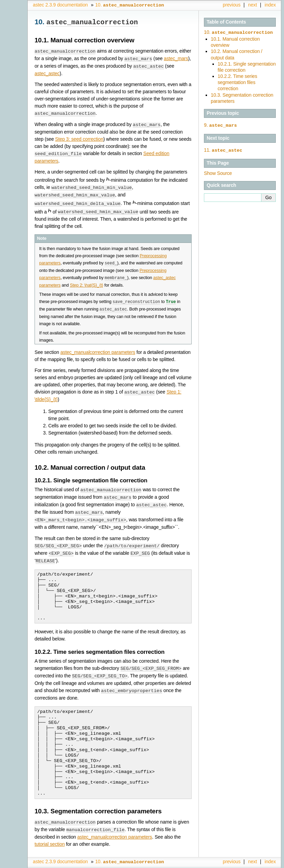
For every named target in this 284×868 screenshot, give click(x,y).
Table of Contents (226, 22)
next (253, 5)
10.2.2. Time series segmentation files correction (237, 82)
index (270, 5)
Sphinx (262, 863)
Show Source (218, 172)
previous (232, 5)
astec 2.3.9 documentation (60, 5)
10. (238, 32)
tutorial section (50, 835)
